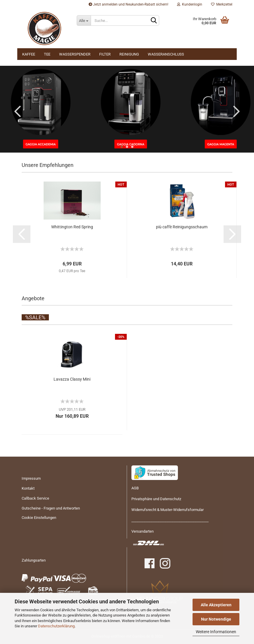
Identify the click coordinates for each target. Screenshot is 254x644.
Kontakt (28, 488)
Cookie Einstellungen (39, 518)
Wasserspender (75, 54)
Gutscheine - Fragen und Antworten (51, 508)
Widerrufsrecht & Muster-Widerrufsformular (168, 510)
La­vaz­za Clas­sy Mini (72, 379)
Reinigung (129, 54)
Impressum (31, 478)
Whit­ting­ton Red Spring (72, 227)
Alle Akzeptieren (216, 605)
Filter (105, 54)
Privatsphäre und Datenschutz (156, 499)
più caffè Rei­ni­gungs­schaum (182, 227)
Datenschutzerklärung (56, 626)
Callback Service (35, 498)
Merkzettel (222, 4)
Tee (47, 54)
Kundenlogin (190, 4)
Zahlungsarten (34, 560)
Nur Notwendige (216, 619)
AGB (135, 488)
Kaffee (29, 54)
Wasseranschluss (166, 54)
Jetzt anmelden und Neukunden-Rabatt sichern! (128, 4)
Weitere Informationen (216, 632)
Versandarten (143, 531)
